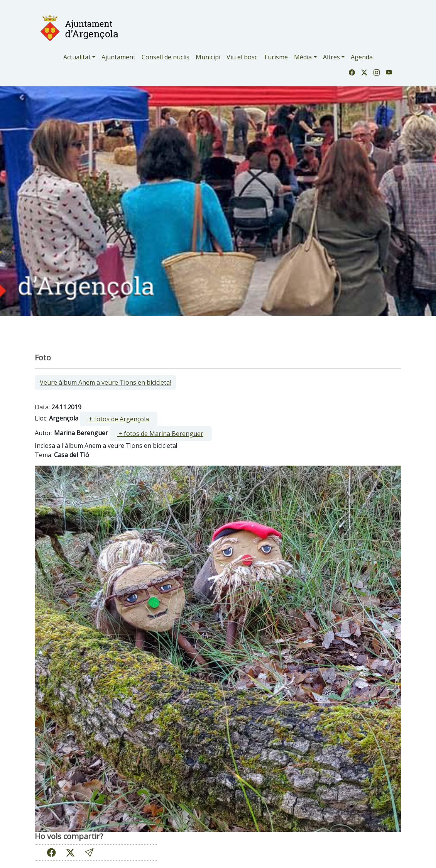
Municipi (208, 57)
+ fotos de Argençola (118, 419)
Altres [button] (331, 57)
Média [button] (303, 57)
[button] (89, 852)
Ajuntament (118, 57)
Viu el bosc (242, 57)
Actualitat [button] (77, 57)
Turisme (276, 57)
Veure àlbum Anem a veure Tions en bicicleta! (105, 382)
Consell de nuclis (166, 57)
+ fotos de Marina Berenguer (160, 434)
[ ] (119, 419)
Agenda (362, 57)
